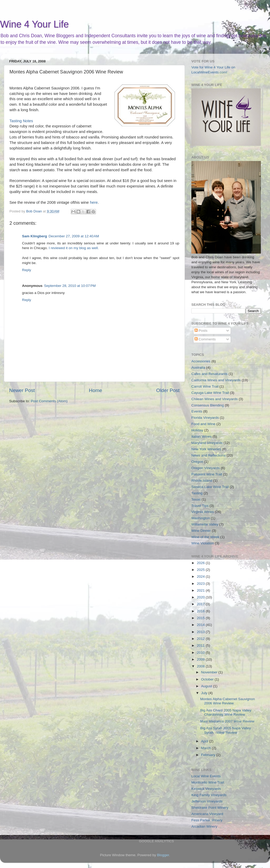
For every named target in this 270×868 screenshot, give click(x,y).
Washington (201, 518)
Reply (27, 270)
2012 (201, 639)
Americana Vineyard (207, 814)
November (210, 672)
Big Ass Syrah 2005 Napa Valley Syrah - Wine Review (226, 730)
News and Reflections (209, 455)
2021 (201, 590)
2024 (201, 577)
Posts (201, 331)
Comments (205, 339)
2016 (201, 611)
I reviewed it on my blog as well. (74, 248)
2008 (201, 666)
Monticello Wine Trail (208, 782)
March (206, 748)
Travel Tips (200, 506)
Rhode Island (202, 481)
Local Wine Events (206, 776)
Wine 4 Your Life (34, 24)
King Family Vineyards (209, 795)
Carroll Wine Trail (205, 386)
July (205, 693)
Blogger (163, 855)
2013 (201, 632)
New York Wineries (206, 449)
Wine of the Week (205, 537)
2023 (201, 584)
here (94, 202)
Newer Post (22, 390)
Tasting (197, 493)
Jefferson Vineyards (207, 801)
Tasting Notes (21, 121)
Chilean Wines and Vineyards (215, 399)
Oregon (197, 462)
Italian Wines (201, 436)
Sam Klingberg (34, 236)
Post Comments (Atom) (49, 401)
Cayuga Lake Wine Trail (210, 393)
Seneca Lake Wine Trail (210, 487)
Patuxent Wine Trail (207, 474)
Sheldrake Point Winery (210, 808)
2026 (201, 563)
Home (95, 390)
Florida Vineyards (205, 418)
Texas (196, 499)
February (209, 755)
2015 (201, 618)
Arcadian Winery (204, 826)
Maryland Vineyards (207, 443)
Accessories (201, 361)
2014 (201, 625)
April (205, 741)
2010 (201, 653)
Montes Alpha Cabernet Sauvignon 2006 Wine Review (228, 701)
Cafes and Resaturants (209, 374)
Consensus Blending (208, 405)
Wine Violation (203, 543)
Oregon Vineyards (206, 468)
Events (197, 411)
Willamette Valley (205, 524)
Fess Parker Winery (207, 820)
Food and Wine (203, 424)
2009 (201, 659)
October (208, 679)
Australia (198, 368)
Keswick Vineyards (206, 789)
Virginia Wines (203, 512)
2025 (201, 570)
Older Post (168, 390)
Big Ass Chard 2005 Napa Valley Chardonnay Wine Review (226, 712)
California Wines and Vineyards (216, 380)
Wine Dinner (201, 531)
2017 (201, 604)
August (207, 686)
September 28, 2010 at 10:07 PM (70, 286)
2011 (201, 645)
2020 (201, 597)
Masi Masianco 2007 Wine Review (227, 721)
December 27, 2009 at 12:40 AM (74, 236)
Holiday (197, 430)
